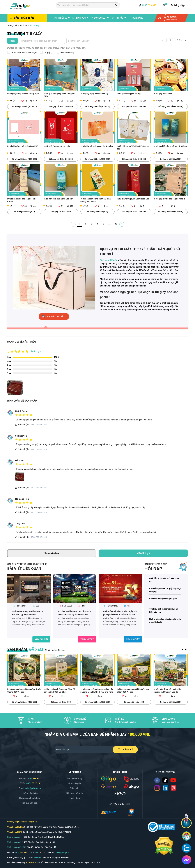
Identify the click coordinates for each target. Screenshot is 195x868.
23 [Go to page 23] (116, 224)
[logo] (20, 6)
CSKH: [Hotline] (30, 783)
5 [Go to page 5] (104, 224)
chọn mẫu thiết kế (54, 317)
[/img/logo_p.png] (131, 786)
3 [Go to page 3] (91, 224)
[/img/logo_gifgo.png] (108, 779)
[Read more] (157, 780)
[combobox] (42, 40)
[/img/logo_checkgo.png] (108, 786)
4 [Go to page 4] (97, 224)
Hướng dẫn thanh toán (30, 798)
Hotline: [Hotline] (30, 779)
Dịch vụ (24, 25)
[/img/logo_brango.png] (131, 779)
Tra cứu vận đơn (30, 803)
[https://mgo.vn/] (120, 793)
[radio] (16, 415)
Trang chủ (12, 25)
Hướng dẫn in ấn (30, 793)
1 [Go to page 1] (79, 224)
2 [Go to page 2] (85, 224)
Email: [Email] (30, 788)
